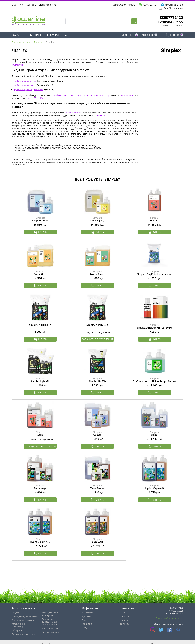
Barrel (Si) (88, 95)
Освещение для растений (25, 616)
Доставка (87, 616)
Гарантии (87, 624)
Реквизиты (125, 620)
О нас (122, 613)
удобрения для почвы (25, 81)
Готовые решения (51, 632)
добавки (58, 95)
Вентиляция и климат (23, 620)
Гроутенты (17, 613)
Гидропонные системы (23, 634)
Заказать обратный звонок (170, 618)
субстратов (17, 65)
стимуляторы (127, 95)
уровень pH (100, 115)
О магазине (18, 5)
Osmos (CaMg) (102, 95)
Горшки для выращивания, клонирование (49, 622)
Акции (70, 35)
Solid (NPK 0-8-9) (73, 95)
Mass (37, 98)
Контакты (31, 5)
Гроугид (53, 35)
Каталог (18, 35)
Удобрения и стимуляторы (18, 625)
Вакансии (124, 624)
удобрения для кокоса (25, 85)
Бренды (36, 35)
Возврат (86, 620)
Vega (31, 98)
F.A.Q (85, 628)
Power (43, 98)
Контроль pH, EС (50, 628)
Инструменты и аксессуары (50, 614)
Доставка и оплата (49, 5)
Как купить (88, 613)
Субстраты (17, 630)
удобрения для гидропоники (28, 89)
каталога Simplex (73, 113)
